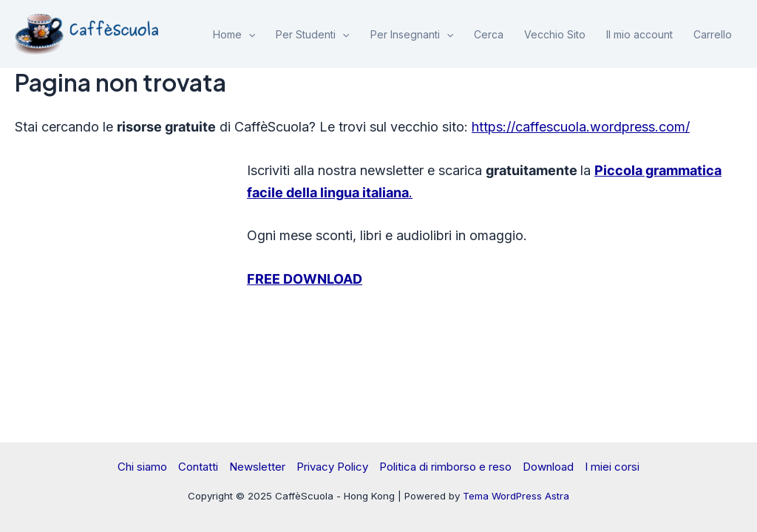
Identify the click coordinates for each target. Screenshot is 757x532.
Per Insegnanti (412, 35)
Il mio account (639, 34)
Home (234, 35)
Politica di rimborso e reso (445, 467)
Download (548, 467)
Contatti (198, 467)
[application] (248, 35)
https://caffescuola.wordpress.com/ (581, 127)
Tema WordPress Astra (516, 496)
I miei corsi (612, 467)
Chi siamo (142, 467)
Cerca (489, 34)
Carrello (713, 34)
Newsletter (257, 467)
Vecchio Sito (555, 34)
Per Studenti (312, 35)
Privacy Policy (332, 467)
